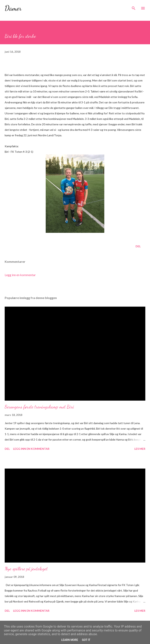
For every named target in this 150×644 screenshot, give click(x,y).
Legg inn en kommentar (20, 275)
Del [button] (138, 246)
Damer (13, 8)
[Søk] (134, 7)
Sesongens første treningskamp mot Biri (39, 407)
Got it (86, 640)
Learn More (70, 640)
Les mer (140, 449)
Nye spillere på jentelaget (26, 569)
